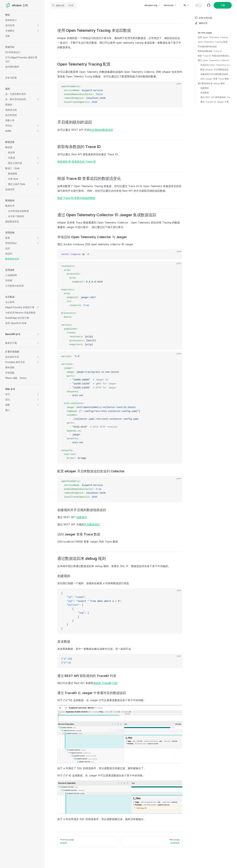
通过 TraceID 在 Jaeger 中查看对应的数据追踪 (216, 102)
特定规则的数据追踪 (101, 130)
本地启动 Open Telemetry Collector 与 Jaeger (216, 65)
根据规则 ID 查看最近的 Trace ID (77, 162)
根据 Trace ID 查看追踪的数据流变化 (215, 56)
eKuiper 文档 (17, 5)
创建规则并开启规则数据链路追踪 (216, 74)
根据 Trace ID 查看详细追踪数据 (76, 198)
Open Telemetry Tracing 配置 (213, 42)
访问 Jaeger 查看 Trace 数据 (215, 79)
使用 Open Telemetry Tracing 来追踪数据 (215, 37)
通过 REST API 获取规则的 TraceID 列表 (216, 97)
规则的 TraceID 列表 (105, 683)
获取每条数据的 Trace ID (210, 51)
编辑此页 (201, 23)
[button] (38, 25)
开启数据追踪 (92, 524)
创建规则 (205, 88)
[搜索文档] (63, 5)
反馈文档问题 (203, 18)
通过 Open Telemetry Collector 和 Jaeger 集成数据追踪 (215, 60)
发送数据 (205, 93)
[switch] (198, 5)
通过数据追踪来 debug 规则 (211, 83)
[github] (209, 5)
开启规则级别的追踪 (207, 46)
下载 (223, 5)
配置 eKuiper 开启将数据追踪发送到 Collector (216, 70)
